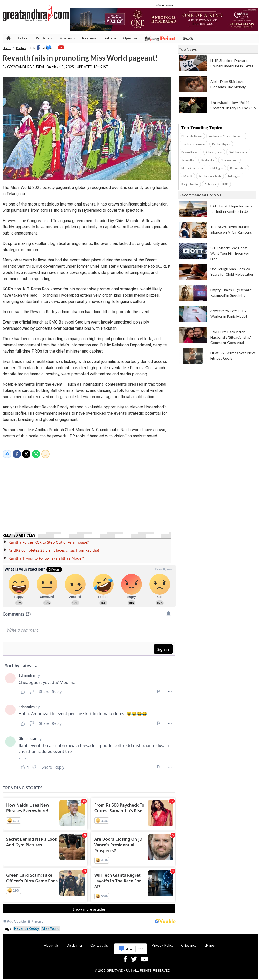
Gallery (110, 38)
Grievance (189, 942)
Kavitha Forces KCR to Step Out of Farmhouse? (49, 539)
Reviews (90, 38)
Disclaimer (75, 942)
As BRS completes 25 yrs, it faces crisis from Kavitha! (54, 547)
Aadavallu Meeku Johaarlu (227, 136)
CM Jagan (217, 168)
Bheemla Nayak (192, 136)
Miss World (51, 925)
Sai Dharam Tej (239, 152)
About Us (51, 942)
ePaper (210, 942)
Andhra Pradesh (210, 176)
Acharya (210, 184)
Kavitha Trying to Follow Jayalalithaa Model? (46, 555)
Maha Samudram (193, 168)
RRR (225, 184)
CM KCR (187, 176)
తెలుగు (188, 38)
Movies (67, 38)
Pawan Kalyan (190, 152)
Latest (24, 38)
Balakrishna (238, 168)
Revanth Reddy (27, 925)
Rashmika (208, 160)
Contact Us (99, 942)
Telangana (235, 176)
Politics (44, 38)
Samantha (188, 160)
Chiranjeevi (214, 152)
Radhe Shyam (221, 144)
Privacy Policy (163, 942)
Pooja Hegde (190, 184)
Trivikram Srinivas (193, 144)
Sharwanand (229, 160)
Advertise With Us (130, 942)
